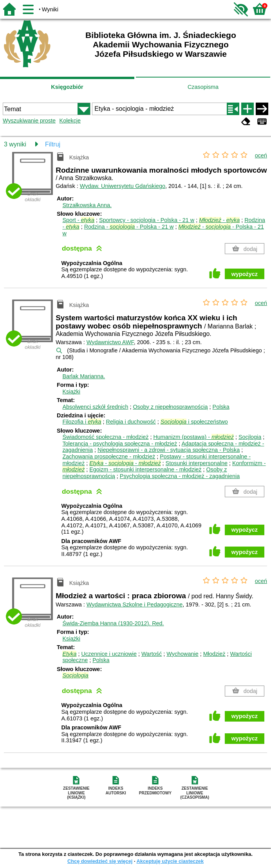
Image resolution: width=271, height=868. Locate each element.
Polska (221, 407)
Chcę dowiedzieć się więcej (100, 861)
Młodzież (214, 654)
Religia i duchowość (131, 422)
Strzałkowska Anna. (87, 205)
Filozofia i (82, 422)
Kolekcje (70, 121)
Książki (71, 392)
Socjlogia (250, 437)
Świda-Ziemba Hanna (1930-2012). (113, 623)
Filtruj (53, 144)
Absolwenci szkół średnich (95, 407)
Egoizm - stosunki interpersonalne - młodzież (145, 469)
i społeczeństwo (194, 422)
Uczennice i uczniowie (109, 654)
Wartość (152, 654)
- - (125, 463)
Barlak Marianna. (84, 376)
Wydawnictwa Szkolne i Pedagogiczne (135, 605)
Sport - (78, 220)
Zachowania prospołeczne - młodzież (109, 457)
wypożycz (245, 274)
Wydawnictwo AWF (110, 342)
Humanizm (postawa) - (193, 437)
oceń (261, 155)
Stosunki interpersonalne (197, 463)
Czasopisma (203, 87)
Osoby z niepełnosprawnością (170, 407)
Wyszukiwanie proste (29, 121)
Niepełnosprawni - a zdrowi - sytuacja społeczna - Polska (169, 450)
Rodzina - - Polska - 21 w (129, 227)
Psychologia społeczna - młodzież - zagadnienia (180, 476)
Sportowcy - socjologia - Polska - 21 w (147, 220)
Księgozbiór (67, 87)
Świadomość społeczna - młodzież (105, 437)
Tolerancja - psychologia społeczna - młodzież (120, 444)
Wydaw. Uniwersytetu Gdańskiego (123, 186)
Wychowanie (182, 654)
